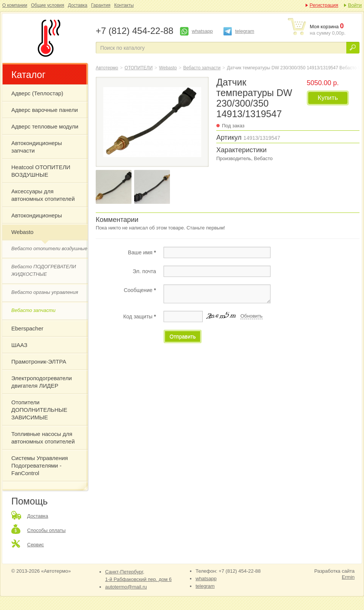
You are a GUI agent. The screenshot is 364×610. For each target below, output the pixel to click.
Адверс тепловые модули (45, 126)
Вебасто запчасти (33, 310)
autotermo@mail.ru (126, 587)
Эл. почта (144, 271)
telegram (245, 31)
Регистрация (324, 5)
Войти (355, 5)
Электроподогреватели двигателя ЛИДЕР (42, 382)
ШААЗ (19, 345)
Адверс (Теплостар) (37, 93)
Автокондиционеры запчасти (37, 147)
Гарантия (101, 5)
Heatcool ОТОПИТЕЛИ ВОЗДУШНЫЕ (41, 171)
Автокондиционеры (37, 215)
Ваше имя (142, 252)
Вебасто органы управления (45, 292)
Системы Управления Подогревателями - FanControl (40, 466)
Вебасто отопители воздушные (49, 248)
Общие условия (47, 5)
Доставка (78, 5)
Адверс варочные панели (45, 110)
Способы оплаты (46, 530)
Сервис (36, 545)
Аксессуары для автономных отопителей (43, 195)
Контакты (124, 5)
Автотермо (107, 68)
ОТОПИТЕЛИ (139, 68)
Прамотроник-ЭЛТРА (39, 362)
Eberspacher (27, 328)
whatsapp (202, 31)
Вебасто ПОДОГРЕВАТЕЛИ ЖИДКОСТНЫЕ (44, 270)
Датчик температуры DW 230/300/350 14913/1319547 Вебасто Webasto (47, 38)
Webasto (22, 232)
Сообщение (140, 290)
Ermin (348, 577)
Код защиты (140, 316)
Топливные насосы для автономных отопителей (43, 438)
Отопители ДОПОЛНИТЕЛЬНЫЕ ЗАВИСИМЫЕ (39, 410)
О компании (15, 5)
